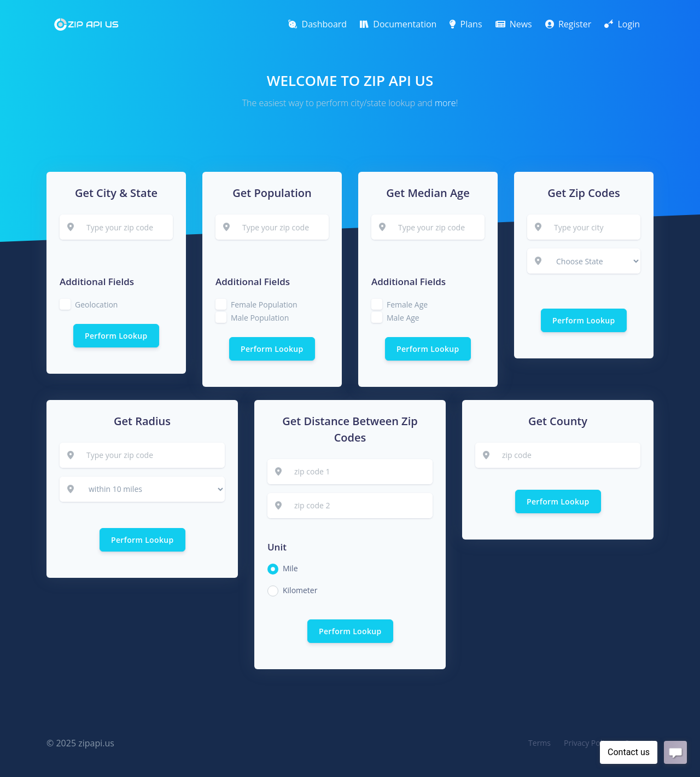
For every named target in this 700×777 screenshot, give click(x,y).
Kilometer (300, 590)
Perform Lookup (116, 336)
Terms (539, 743)
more (445, 103)
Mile (290, 568)
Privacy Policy (588, 743)
